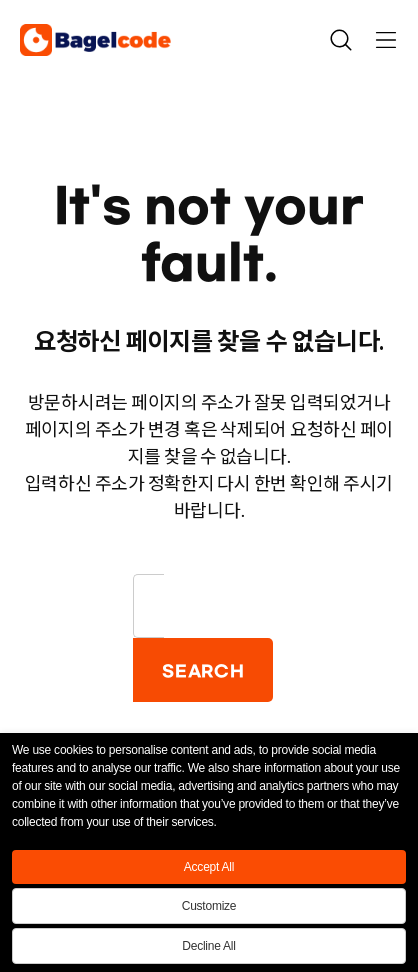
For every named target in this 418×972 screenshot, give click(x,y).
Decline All (208, 946)
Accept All (209, 867)
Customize (209, 906)
